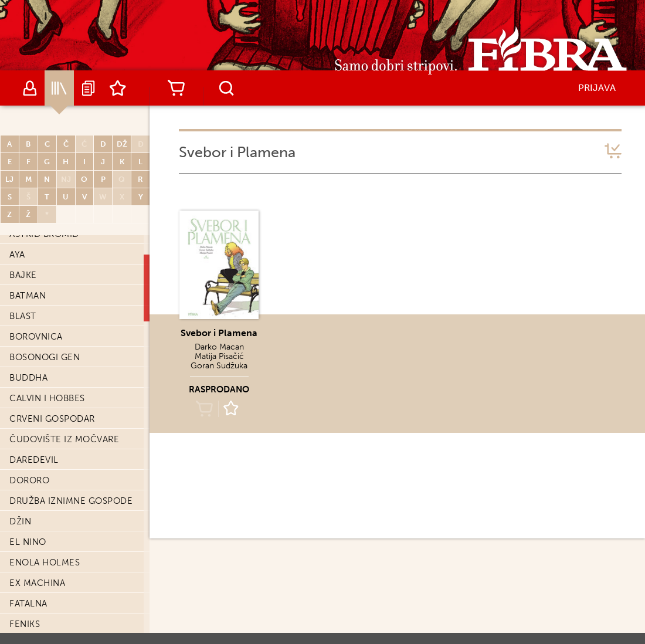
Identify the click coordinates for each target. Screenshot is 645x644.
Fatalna (28, 604)
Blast (23, 316)
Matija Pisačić (219, 356)
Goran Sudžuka (219, 366)
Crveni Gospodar (52, 419)
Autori (30, 88)
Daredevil (34, 460)
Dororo (29, 480)
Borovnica (36, 337)
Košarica (176, 88)
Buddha (28, 378)
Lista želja (118, 88)
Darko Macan (219, 347)
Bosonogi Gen (45, 357)
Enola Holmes (45, 562)
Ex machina (37, 583)
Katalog (59, 88)
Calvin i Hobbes (47, 398)
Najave (89, 88)
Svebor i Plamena (219, 333)
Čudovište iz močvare (64, 439)
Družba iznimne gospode (71, 501)
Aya (17, 255)
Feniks (25, 624)
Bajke (23, 275)
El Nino (28, 542)
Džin (20, 521)
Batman (28, 296)
